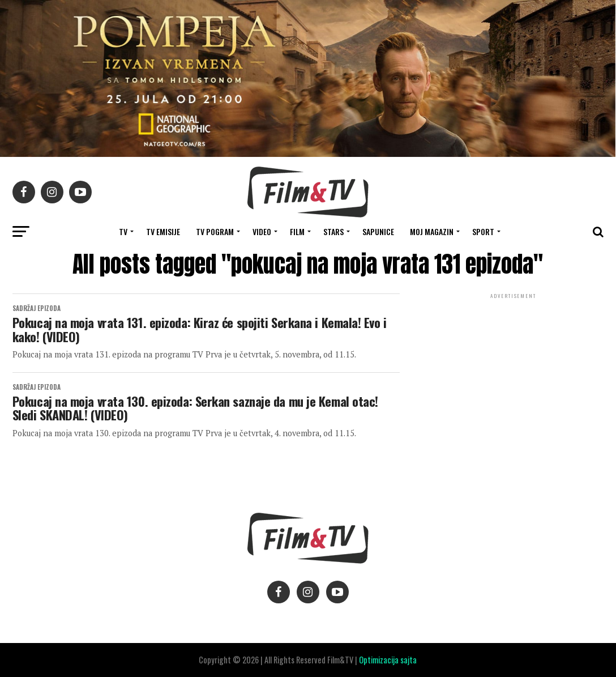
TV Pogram (215, 231)
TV (123, 231)
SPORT (483, 231)
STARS (333, 231)
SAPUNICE (378, 231)
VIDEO (262, 231)
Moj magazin (432, 231)
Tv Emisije (163, 231)
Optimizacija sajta (388, 660)
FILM (297, 231)
